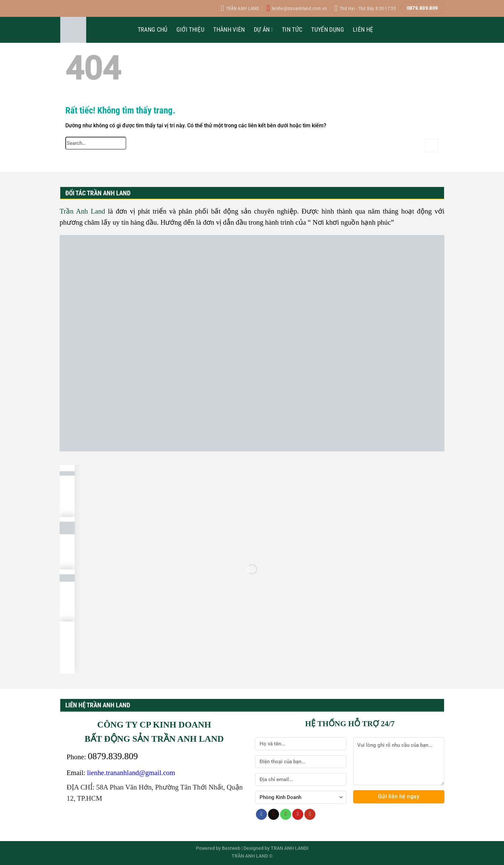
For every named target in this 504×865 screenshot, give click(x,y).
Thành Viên (229, 30)
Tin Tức (292, 30)
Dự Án (263, 30)
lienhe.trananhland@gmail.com (131, 773)
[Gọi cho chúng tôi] (286, 814)
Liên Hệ (363, 30)
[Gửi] (432, 146)
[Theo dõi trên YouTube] (310, 814)
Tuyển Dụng (328, 30)
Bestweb (231, 848)
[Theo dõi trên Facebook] (261, 814)
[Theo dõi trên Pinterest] (298, 814)
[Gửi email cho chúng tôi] (274, 814)
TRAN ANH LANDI (290, 848)
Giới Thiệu (191, 30)
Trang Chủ (153, 30)
